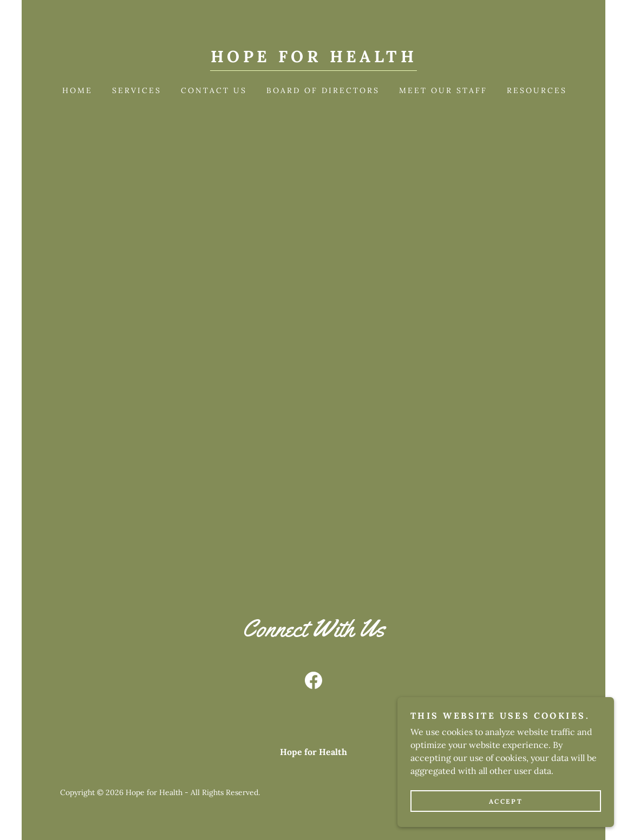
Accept (506, 801)
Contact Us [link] (214, 90)
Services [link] (137, 90)
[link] (313, 59)
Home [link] (77, 90)
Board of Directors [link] (323, 90)
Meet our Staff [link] (443, 90)
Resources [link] (537, 90)
